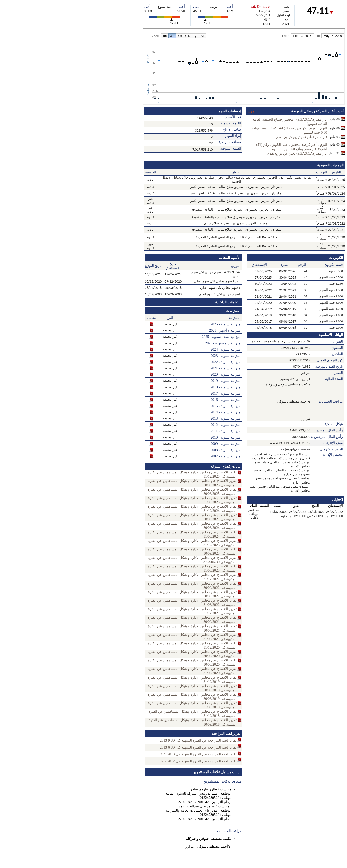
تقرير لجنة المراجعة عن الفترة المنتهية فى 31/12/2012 (198, 761)
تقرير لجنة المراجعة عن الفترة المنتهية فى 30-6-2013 (198, 748)
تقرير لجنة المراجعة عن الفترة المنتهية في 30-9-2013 (198, 740)
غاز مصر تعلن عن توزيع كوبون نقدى (301, 137)
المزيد (252, 111)
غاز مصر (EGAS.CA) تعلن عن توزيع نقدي (297, 153)
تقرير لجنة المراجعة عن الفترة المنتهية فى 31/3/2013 (199, 754)
